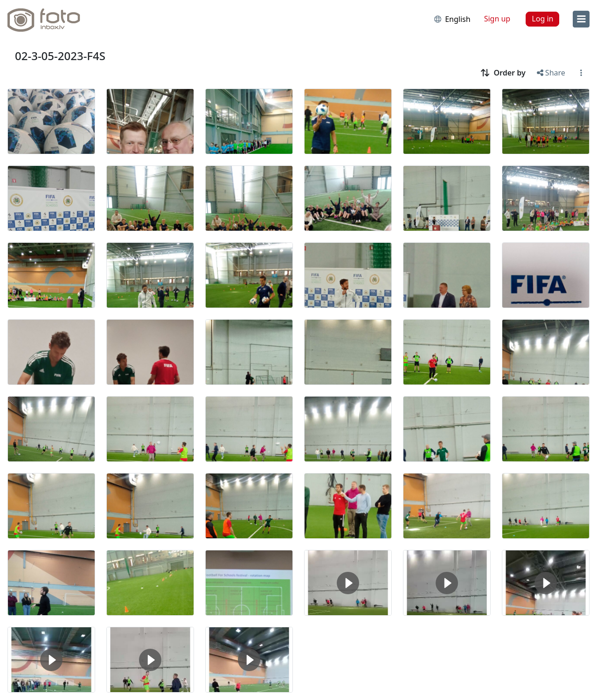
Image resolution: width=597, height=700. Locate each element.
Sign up (497, 19)
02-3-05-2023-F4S (60, 56)
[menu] (581, 19)
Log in (542, 19)
